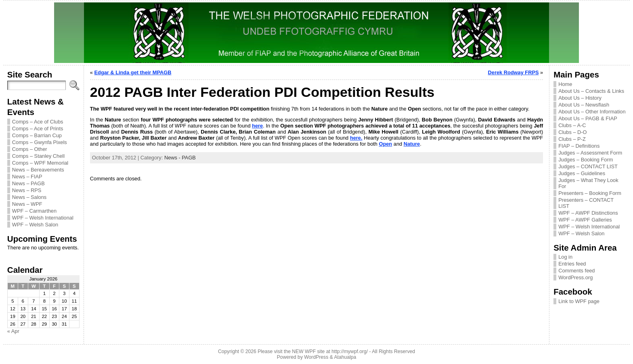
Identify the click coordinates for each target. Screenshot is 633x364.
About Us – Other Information (592, 112)
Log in (565, 257)
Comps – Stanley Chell (38, 156)
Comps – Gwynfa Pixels (40, 142)
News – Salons (29, 197)
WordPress (316, 357)
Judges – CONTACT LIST (588, 166)
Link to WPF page (579, 301)
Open (385, 144)
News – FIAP (27, 177)
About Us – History (580, 98)
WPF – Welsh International (43, 218)
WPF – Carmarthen (34, 211)
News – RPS (27, 190)
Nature (412, 144)
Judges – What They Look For (588, 183)
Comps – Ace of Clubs (38, 122)
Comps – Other (30, 149)
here (257, 126)
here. (356, 138)
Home (565, 84)
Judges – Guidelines (582, 173)
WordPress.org (575, 277)
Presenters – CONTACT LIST (586, 203)
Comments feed (576, 271)
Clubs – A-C (572, 125)
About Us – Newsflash (584, 105)
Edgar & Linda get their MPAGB (133, 72)
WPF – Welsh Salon (35, 225)
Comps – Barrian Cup (37, 135)
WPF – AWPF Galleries (585, 220)
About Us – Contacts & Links (591, 91)
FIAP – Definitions (579, 146)
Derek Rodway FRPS (514, 72)
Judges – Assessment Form (590, 153)
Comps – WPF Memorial (40, 163)
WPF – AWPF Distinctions (588, 213)
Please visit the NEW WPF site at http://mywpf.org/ (313, 351)
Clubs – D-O (572, 132)
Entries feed (572, 264)
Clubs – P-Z (572, 139)
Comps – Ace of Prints (38, 129)
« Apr (13, 331)
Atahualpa (345, 357)
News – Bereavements (38, 170)
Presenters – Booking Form (590, 193)
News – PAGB (28, 183)
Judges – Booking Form (586, 160)
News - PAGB (180, 158)
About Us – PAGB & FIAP (588, 118)
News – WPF (27, 204)
